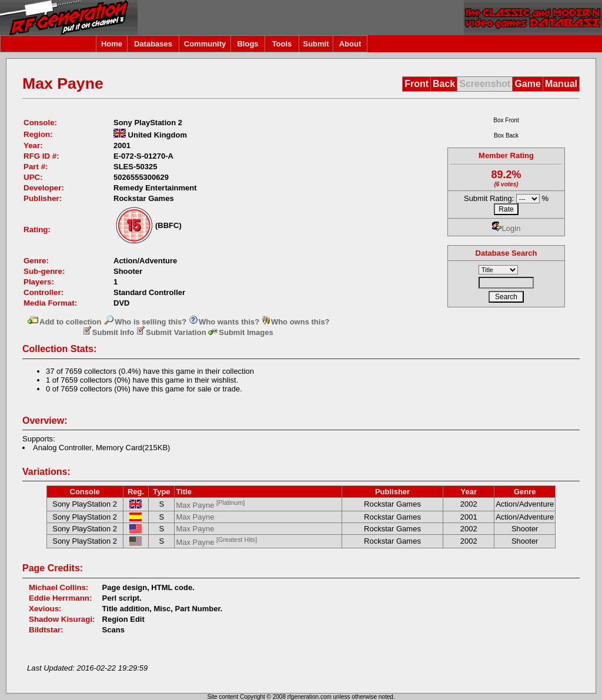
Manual (561, 84)
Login (506, 228)
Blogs (248, 44)
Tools (282, 44)
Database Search (506, 253)
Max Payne (210, 505)
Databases (153, 44)
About (350, 44)
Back (444, 84)
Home (112, 44)
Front (417, 84)
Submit (316, 44)
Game (527, 84)
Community (205, 44)
